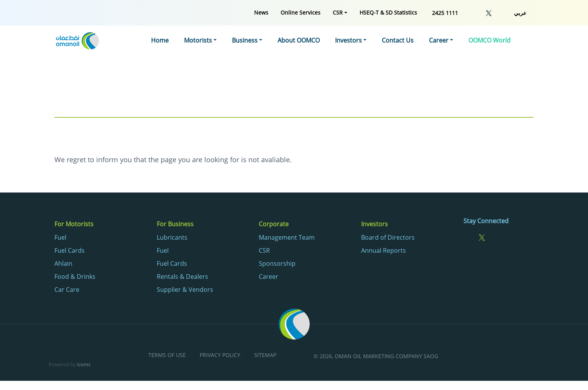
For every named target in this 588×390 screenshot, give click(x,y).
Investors (374, 224)
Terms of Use (167, 355)
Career (269, 276)
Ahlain (63, 263)
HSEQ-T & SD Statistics (388, 12)
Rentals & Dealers (182, 276)
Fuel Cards (70, 250)
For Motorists (74, 224)
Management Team (287, 237)
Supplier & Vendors (185, 290)
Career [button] (439, 40)
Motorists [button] (198, 40)
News (261, 12)
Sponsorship (277, 263)
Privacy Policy (220, 355)
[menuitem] (261, 12)
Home (160, 40)
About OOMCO (299, 40)
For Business (175, 224)
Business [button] (245, 40)
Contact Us (398, 40)
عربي (520, 13)
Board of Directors (388, 237)
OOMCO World (489, 40)
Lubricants (172, 237)
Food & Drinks (75, 276)
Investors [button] (348, 40)
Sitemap (265, 355)
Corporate (274, 224)
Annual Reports (384, 250)
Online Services (301, 12)
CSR (264, 250)
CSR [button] (338, 12)
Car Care (67, 290)
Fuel (60, 237)
